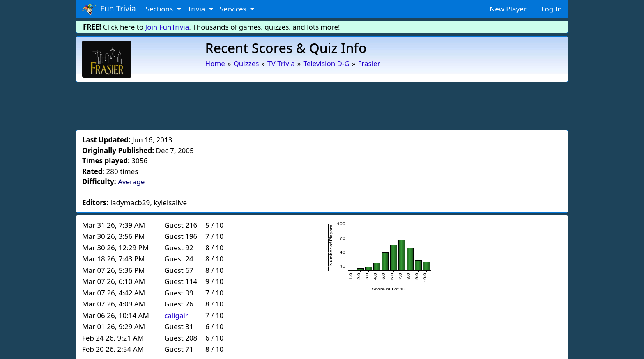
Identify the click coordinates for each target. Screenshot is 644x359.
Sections (160, 9)
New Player (508, 9)
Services (234, 9)
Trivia (197, 9)
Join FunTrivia (167, 27)
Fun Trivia (109, 9)
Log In (552, 9)
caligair (176, 315)
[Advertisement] (322, 105)
